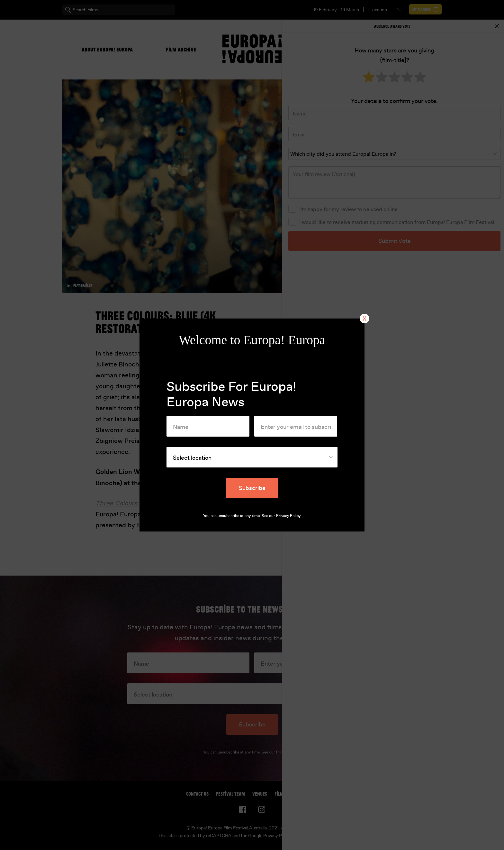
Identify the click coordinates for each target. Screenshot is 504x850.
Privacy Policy (288, 516)
